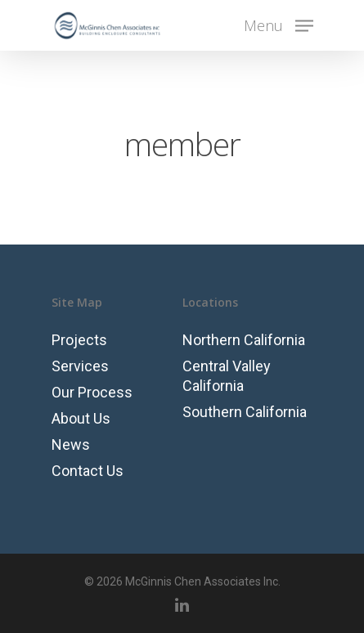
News (71, 444)
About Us (81, 418)
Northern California (244, 340)
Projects (79, 340)
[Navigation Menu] (279, 24)
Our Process (92, 392)
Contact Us (88, 471)
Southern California (245, 412)
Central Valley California (227, 376)
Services (80, 366)
